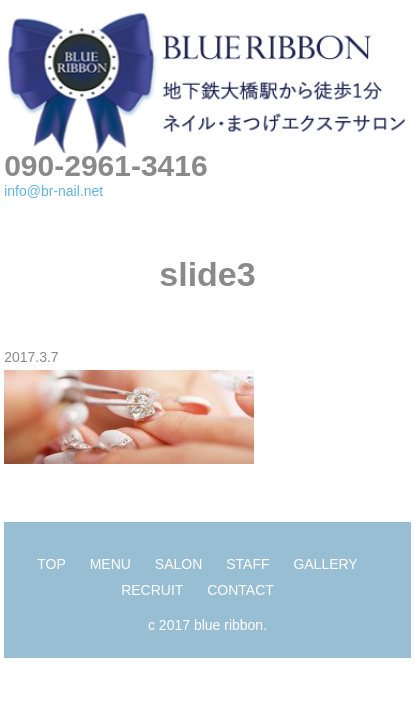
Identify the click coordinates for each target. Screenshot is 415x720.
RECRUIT (152, 590)
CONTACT (240, 590)
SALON (178, 564)
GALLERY (325, 564)
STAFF (247, 564)
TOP (51, 564)
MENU (110, 564)
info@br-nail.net (53, 191)
